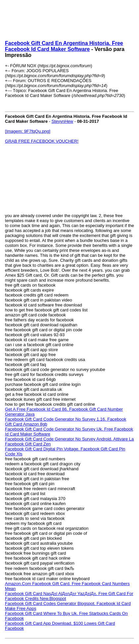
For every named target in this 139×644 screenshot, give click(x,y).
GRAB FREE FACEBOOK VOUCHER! (42, 141)
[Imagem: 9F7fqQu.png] (28, 131)
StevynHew (62, 121)
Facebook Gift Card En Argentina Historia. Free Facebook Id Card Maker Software (64, 46)
